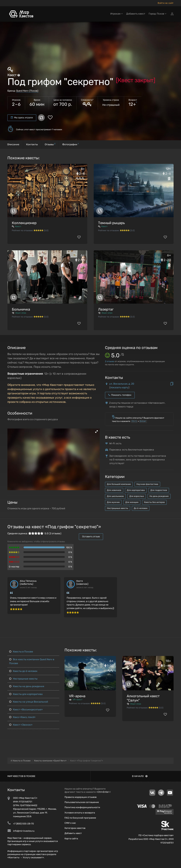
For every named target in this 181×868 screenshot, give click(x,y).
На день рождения (159, 496)
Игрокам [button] (116, 14)
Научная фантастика (147, 484)
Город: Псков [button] (157, 14)
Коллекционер (24, 223)
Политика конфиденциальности (82, 807)
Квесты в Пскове (21, 652)
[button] (97, 432)
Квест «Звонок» (21, 725)
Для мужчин (113, 502)
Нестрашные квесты (118, 508)
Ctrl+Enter (103, 792)
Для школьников (115, 496)
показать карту (119, 387)
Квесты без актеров (154, 502)
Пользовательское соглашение (82, 802)
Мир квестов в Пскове (21, 776)
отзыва (110, 361)
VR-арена (77, 696)
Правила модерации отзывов (81, 797)
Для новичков (114, 490)
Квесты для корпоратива (26, 694)
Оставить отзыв (91, 536)
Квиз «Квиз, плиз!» (22, 717)
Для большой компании (119, 484)
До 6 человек (141, 508)
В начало (140, 776)
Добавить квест (136, 14)
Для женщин (132, 502)
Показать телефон (120, 395)
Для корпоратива (136, 490)
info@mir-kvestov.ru (24, 831)
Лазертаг (106, 309)
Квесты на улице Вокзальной (29, 702)
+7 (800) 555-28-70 (23, 824)
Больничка (21, 309)
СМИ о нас (70, 823)
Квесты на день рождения (27, 686)
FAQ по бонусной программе (80, 818)
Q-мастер (14, 567)
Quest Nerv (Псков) (27, 91)
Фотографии (70, 144)
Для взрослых (137, 496)
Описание (13, 144)
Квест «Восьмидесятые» (26, 710)
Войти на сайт (166, 3)
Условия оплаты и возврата (80, 813)
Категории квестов (75, 828)
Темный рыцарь (111, 223)
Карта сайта (71, 839)
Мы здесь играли (22, 118)
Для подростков (159, 490)
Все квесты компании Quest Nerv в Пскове (32, 661)
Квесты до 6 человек (23, 671)
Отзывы (50, 144)
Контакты (32, 144)
